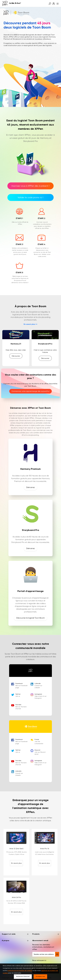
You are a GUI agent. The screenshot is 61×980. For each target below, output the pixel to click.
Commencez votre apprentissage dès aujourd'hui (30, 391)
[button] (50, 3)
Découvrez (16, 356)
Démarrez (30, 487)
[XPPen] (12, 3)
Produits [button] (46, 934)
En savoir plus (16, 863)
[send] (57, 954)
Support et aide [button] (15, 934)
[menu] (57, 3)
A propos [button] (15, 941)
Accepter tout (40, 977)
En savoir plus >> (31, 324)
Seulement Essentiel (23, 977)
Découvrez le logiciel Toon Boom (31, 618)
